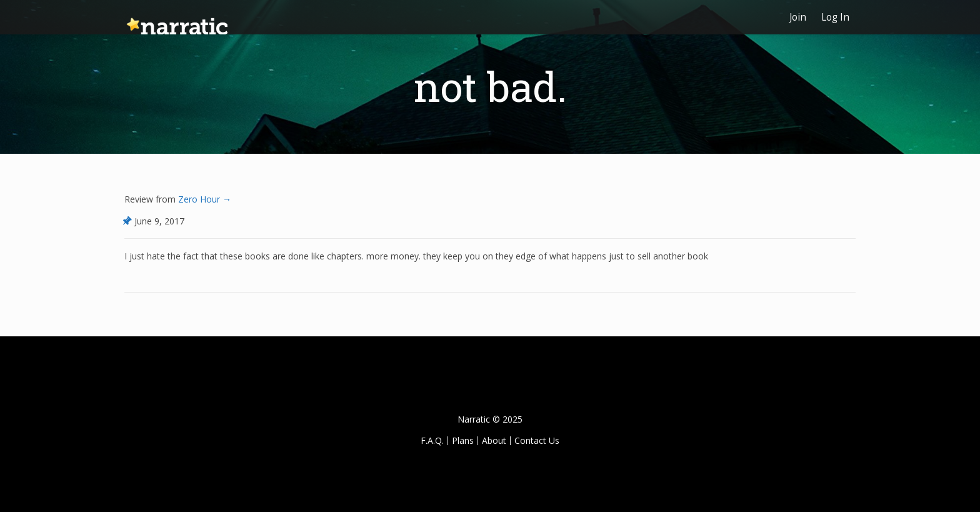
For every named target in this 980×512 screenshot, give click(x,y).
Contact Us (537, 440)
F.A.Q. (432, 440)
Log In (835, 17)
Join (798, 17)
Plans (463, 440)
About (494, 440)
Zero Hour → (203, 199)
